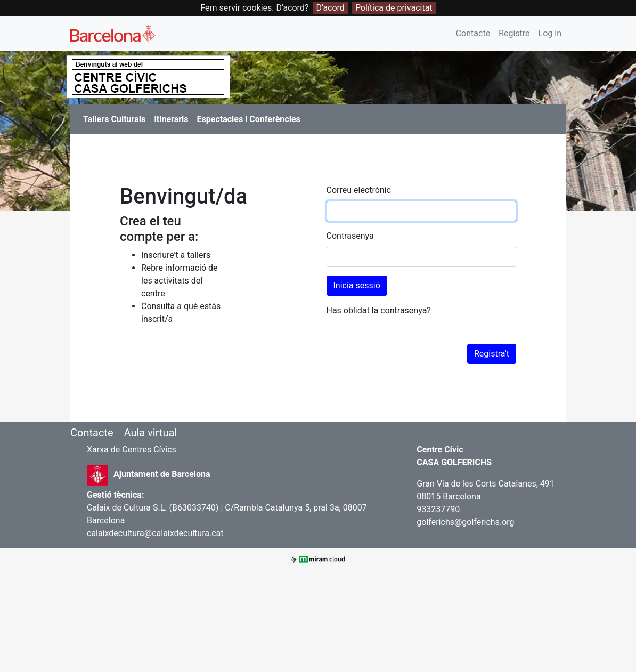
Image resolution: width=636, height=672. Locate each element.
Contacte (473, 33)
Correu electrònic (359, 190)
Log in (550, 33)
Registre (514, 33)
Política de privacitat (394, 8)
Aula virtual (150, 433)
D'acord (330, 8)
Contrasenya (350, 236)
